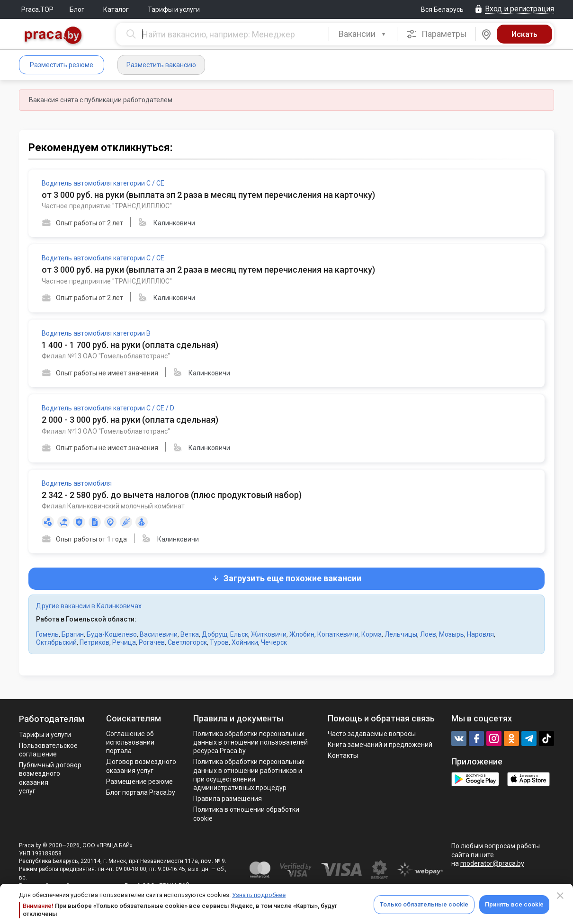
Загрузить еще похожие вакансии (286, 578)
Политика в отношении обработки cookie (246, 814)
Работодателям (52, 719)
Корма (372, 634)
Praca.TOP (37, 9)
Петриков (94, 642)
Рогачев (152, 642)
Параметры (436, 34)
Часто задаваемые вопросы (372, 734)
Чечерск (274, 642)
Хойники (245, 642)
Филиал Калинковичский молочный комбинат (113, 506)
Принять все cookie (514, 904)
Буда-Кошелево (112, 634)
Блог (77, 9)
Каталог (116, 9)
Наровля (480, 634)
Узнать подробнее (259, 895)
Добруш (215, 634)
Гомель (47, 634)
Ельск (239, 634)
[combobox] (363, 34)
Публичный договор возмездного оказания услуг (50, 778)
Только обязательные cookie (424, 904)
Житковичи (269, 634)
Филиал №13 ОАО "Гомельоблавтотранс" (106, 356)
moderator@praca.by (492, 863)
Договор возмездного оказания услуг (141, 766)
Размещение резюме (139, 782)
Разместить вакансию (161, 65)
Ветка (190, 634)
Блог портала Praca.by (141, 792)
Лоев (428, 634)
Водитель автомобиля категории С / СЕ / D (108, 408)
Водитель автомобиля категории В (96, 333)
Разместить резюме (62, 65)
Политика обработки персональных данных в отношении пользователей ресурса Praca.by (251, 742)
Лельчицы (401, 634)
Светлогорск (187, 642)
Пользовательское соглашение (48, 750)
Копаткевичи (338, 634)
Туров (219, 642)
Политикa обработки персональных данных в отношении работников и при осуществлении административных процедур (249, 775)
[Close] (560, 896)
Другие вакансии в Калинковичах (89, 606)
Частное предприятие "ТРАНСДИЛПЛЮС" (107, 206)
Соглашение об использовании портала (130, 742)
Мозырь (452, 634)
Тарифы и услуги (174, 9)
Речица (124, 642)
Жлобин (302, 634)
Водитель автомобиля (77, 483)
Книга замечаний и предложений (380, 745)
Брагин (73, 634)
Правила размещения (228, 799)
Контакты (343, 755)
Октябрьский (56, 642)
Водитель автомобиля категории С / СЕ (103, 183)
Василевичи (159, 634)
